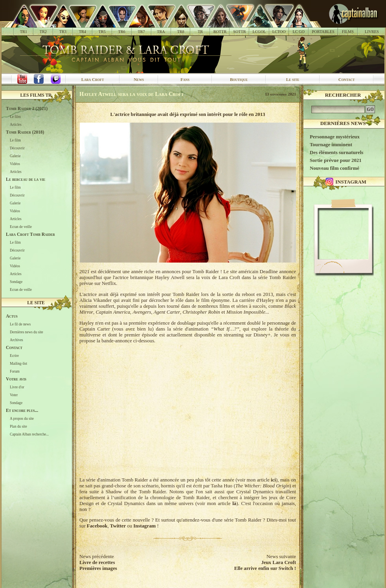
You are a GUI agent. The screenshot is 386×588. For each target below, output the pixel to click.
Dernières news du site (27, 332)
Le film (15, 117)
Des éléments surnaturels (336, 153)
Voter (14, 395)
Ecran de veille (21, 227)
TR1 (24, 32)
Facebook (97, 526)
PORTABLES (323, 32)
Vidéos (15, 164)
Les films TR (36, 95)
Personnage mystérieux (335, 137)
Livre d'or (17, 387)
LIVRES (372, 32)
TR (200, 32)
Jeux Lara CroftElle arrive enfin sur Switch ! (265, 565)
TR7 (141, 32)
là (234, 503)
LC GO (298, 32)
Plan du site (18, 426)
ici (273, 480)
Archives (17, 340)
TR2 (43, 32)
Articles (16, 125)
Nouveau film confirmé (335, 168)
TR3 (63, 32)
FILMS (348, 32)
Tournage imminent (331, 145)
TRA (161, 32)
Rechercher (343, 95)
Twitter (118, 526)
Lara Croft (93, 79)
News (139, 79)
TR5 (102, 32)
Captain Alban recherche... (29, 434)
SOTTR (239, 32)
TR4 (83, 32)
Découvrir (17, 148)
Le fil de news (20, 324)
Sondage (16, 282)
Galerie (15, 156)
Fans (185, 79)
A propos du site (22, 419)
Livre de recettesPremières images (98, 565)
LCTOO (279, 32)
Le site (293, 79)
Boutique (239, 79)
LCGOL (259, 32)
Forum (15, 371)
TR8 (180, 32)
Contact (347, 79)
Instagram (144, 526)
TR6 (122, 32)
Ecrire (14, 356)
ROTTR (220, 32)
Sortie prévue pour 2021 (336, 160)
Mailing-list (18, 364)
